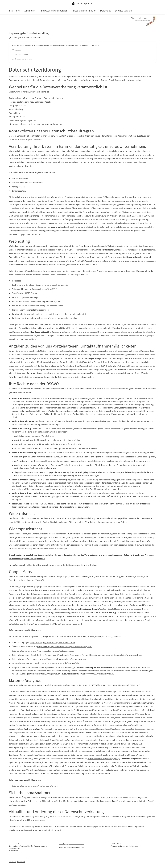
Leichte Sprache (84, 4)
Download (106, 11)
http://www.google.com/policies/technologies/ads (64, 659)
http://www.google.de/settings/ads (63, 663)
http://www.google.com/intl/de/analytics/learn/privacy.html (65, 647)
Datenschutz (21, 862)
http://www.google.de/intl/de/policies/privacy (53, 651)
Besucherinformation (85, 11)
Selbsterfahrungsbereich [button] (55, 11)
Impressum (13, 862)
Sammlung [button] (30, 11)
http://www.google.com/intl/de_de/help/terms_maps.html (55, 624)
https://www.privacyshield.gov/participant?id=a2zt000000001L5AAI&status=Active (76, 674)
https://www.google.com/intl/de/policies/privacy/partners (115, 655)
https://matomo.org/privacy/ (46, 786)
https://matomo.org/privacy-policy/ (104, 759)
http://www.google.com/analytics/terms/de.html (53, 642)
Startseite (14, 11)
